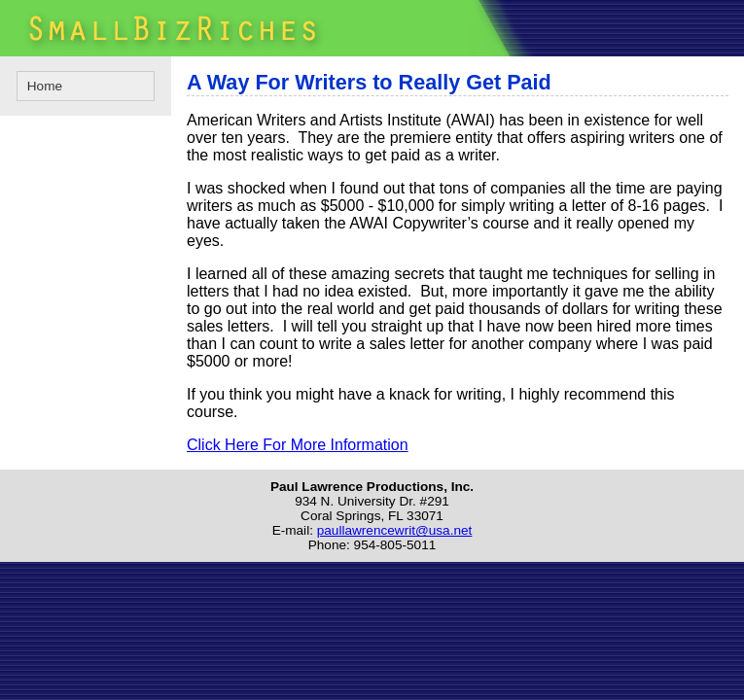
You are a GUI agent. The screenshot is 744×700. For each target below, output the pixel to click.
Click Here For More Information (298, 445)
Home (45, 86)
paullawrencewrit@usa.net (395, 530)
